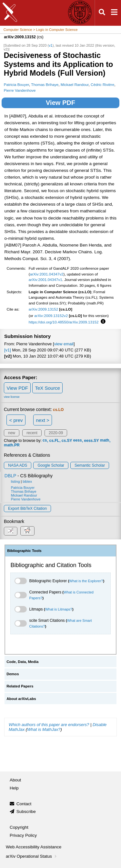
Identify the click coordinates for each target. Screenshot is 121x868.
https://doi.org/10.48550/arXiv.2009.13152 (64, 322)
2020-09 (56, 433)
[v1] (8, 350)
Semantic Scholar (90, 465)
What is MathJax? (44, 729)
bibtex (27, 481)
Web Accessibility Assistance (34, 847)
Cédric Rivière (102, 84)
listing (15, 481)
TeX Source (47, 388)
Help (14, 788)
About (15, 780)
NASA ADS (18, 465)
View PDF (60, 103)
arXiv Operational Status (32, 856)
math (105, 441)
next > (42, 420)
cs (45, 441)
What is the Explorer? (86, 581)
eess (78, 441)
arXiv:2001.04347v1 (45, 280)
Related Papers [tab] (20, 686)
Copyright (19, 827)
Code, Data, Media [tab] (22, 662)
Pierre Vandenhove (20, 90)
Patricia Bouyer (16, 84)
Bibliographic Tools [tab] (24, 551)
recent (32, 433)
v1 (51, 45)
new (12, 433)
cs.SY (67, 441)
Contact (24, 804)
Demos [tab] (13, 674)
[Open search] (102, 13)
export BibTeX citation (27, 509)
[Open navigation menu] (114, 13)
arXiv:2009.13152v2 (51, 316)
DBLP (10, 476)
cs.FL (54, 441)
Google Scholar (51, 465)
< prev (16, 420)
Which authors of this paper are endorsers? (49, 725)
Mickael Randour (75, 84)
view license (12, 397)
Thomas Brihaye (45, 84)
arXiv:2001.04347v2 (47, 274)
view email (64, 344)
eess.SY (92, 441)
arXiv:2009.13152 (44, 309)
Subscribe (26, 812)
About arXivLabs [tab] (21, 699)
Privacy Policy (23, 835)
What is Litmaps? (59, 609)
